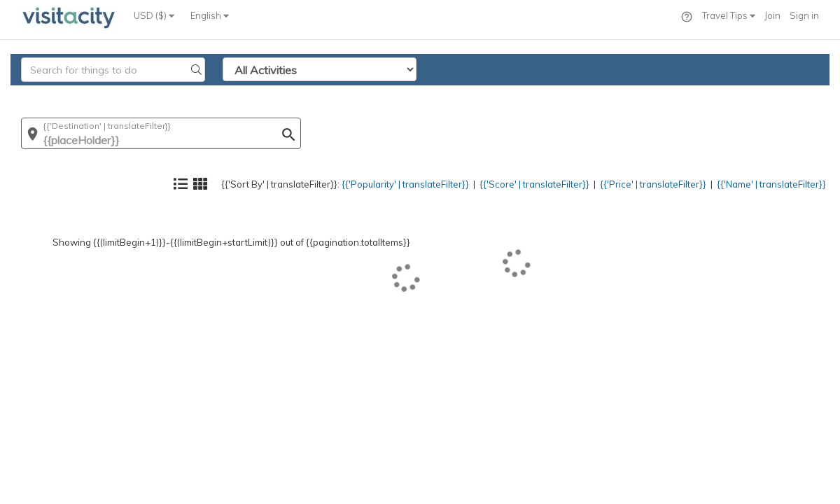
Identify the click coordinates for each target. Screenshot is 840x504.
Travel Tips (729, 15)
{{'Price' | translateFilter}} (623, 95)
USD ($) (154, 15)
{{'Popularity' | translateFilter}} (340, 95)
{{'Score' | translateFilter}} (488, 95)
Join (772, 15)
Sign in (804, 15)
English (210, 15)
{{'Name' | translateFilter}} (759, 95)
